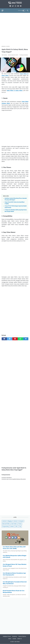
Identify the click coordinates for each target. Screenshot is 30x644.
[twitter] (13, 6)
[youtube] (18, 6)
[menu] (3, 11)
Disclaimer (15, 636)
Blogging (10, 521)
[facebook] (10, 6)
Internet (15, 521)
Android (4, 521)
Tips (20, 526)
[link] (21, 6)
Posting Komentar (24, 55)
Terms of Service (22, 636)
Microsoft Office (6, 524)
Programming (6, 526)
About (10, 639)
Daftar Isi (20, 639)
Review (12, 526)
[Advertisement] (15, 29)
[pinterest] (15, 339)
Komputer (21, 521)
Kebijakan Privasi (7, 636)
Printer (20, 524)
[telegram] (26, 339)
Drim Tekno (17, 642)
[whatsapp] (20, 339)
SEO (16, 526)
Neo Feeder (14, 524)
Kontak (14, 639)
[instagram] (15, 6)
